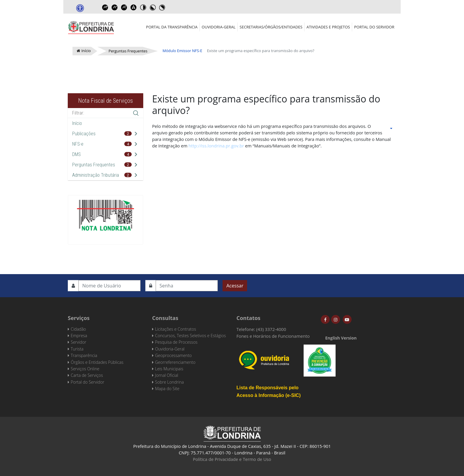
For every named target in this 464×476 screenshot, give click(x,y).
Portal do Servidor (374, 27)
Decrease (115, 7)
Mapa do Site (167, 389)
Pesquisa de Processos (176, 342)
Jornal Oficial (167, 375)
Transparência (84, 355)
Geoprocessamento (173, 355)
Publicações (84, 134)
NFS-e (78, 144)
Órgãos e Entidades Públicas (97, 362)
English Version (341, 338)
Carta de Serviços (87, 375)
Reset (124, 7)
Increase (105, 7)
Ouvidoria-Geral (219, 27)
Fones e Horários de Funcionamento (273, 336)
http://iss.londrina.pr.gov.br (216, 146)
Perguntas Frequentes (94, 165)
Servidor (78, 342)
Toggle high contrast (143, 7)
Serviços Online (85, 369)
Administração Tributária (96, 175)
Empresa (79, 336)
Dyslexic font (133, 7)
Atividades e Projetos (328, 27)
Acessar (235, 286)
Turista (77, 349)
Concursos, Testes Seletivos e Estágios (190, 336)
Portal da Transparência (172, 27)
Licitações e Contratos (175, 329)
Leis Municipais (169, 369)
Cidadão (78, 329)
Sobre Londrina (169, 382)
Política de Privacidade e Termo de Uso (232, 459)
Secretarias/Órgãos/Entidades (271, 27)
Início (77, 123)
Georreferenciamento (175, 362)
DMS (76, 154)
